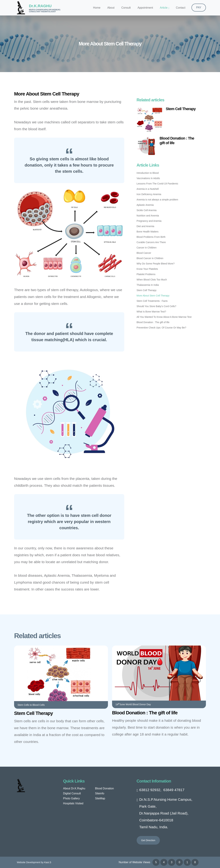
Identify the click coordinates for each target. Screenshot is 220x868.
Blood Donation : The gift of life (153, 322)
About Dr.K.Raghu (74, 788)
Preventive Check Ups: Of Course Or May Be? (161, 328)
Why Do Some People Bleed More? (156, 264)
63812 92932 (150, 790)
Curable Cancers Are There (151, 242)
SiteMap (100, 798)
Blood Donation (104, 788)
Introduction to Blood (148, 173)
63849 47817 (174, 790)
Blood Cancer (144, 253)
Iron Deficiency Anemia (149, 194)
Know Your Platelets (147, 269)
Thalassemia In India (148, 285)
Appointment (145, 8)
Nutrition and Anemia (148, 216)
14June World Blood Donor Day (133, 704)
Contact (181, 8)
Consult (126, 8)
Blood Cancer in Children (150, 258)
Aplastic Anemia (145, 205)
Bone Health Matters (148, 232)
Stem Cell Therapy (181, 109)
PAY (199, 7)
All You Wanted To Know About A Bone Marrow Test (164, 317)
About (111, 8)
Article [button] (164, 8)
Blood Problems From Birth (151, 237)
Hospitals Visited (73, 803)
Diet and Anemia (145, 226)
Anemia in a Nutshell (148, 189)
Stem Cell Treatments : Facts (152, 301)
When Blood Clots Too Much (152, 280)
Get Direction (148, 840)
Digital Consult (72, 793)
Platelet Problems (146, 274)
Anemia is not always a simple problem (157, 200)
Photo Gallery (71, 798)
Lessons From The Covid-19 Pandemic (158, 184)
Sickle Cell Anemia (147, 210)
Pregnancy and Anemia (149, 221)
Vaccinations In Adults (148, 178)
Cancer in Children (147, 248)
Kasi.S (48, 862)
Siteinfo (100, 793)
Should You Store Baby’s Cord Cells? (156, 306)
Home (97, 8)
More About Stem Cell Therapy (153, 296)
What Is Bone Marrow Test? (151, 312)
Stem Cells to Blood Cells (31, 705)
